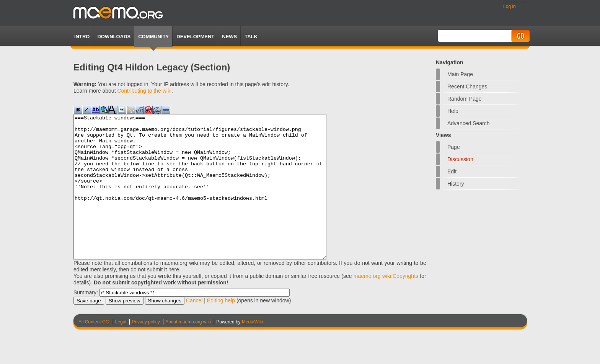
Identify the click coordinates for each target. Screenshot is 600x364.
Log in (510, 7)
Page (454, 147)
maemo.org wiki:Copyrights (386, 305)
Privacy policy (146, 351)
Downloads (114, 37)
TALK (251, 37)
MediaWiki (252, 351)
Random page (465, 99)
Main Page (460, 74)
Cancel (194, 329)
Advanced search (469, 123)
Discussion (460, 159)
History (456, 184)
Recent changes (467, 87)
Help (453, 111)
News (229, 37)
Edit (452, 171)
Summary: (86, 321)
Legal (121, 351)
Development (195, 37)
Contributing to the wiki (144, 91)
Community (153, 37)
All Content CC (94, 351)
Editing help (221, 329)
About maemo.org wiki (188, 351)
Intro (82, 37)
